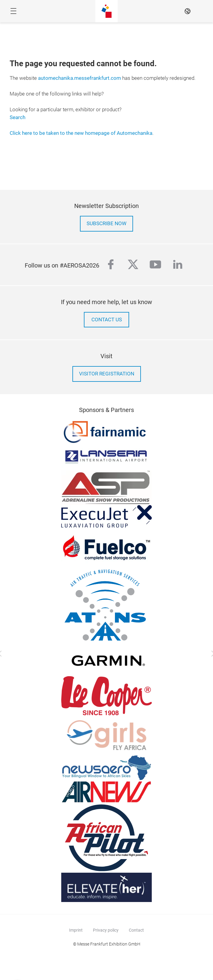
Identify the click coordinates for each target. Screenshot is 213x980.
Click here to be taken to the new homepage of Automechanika (81, 133)
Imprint (76, 930)
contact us (107, 320)
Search (17, 117)
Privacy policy (106, 930)
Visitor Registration (107, 374)
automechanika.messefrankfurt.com (79, 78)
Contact (136, 930)
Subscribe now (106, 224)
